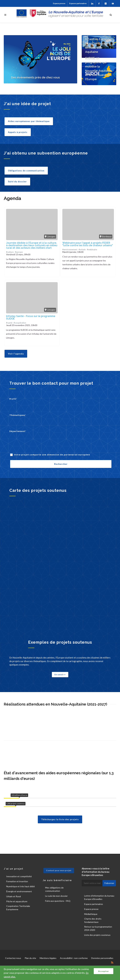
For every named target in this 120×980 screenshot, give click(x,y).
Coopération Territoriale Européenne (18, 908)
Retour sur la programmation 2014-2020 (98, 928)
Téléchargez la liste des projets (60, 819)
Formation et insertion (17, 881)
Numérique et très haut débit (21, 886)
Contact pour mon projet (59, 870)
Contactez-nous (13, 958)
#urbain (82, 249)
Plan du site (30, 958)
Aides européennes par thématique (29, 121)
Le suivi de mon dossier (56, 896)
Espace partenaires (94, 904)
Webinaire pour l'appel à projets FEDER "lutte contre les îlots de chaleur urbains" (88, 244)
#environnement (70, 249)
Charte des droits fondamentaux (93, 920)
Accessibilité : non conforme (74, 958)
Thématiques (18, 415)
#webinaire (92, 249)
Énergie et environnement (19, 891)
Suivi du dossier (17, 181)
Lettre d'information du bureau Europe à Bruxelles (99, 897)
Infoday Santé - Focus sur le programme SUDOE (31, 317)
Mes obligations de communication (54, 889)
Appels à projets (18, 132)
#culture (10, 252)
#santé (9, 323)
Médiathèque (91, 914)
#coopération (20, 323)
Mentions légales (48, 958)
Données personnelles (102, 958)
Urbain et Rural (14, 896)
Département (18, 431)
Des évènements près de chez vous (35, 77)
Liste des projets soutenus (97, 935)
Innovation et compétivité (19, 876)
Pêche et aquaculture (17, 901)
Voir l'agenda (16, 354)
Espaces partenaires (78, 3)
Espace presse (59, 3)
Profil (13, 399)
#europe (19, 252)
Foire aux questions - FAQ (58, 901)
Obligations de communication (26, 171)
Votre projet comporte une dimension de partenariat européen (52, 455)
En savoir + (60, 675)
